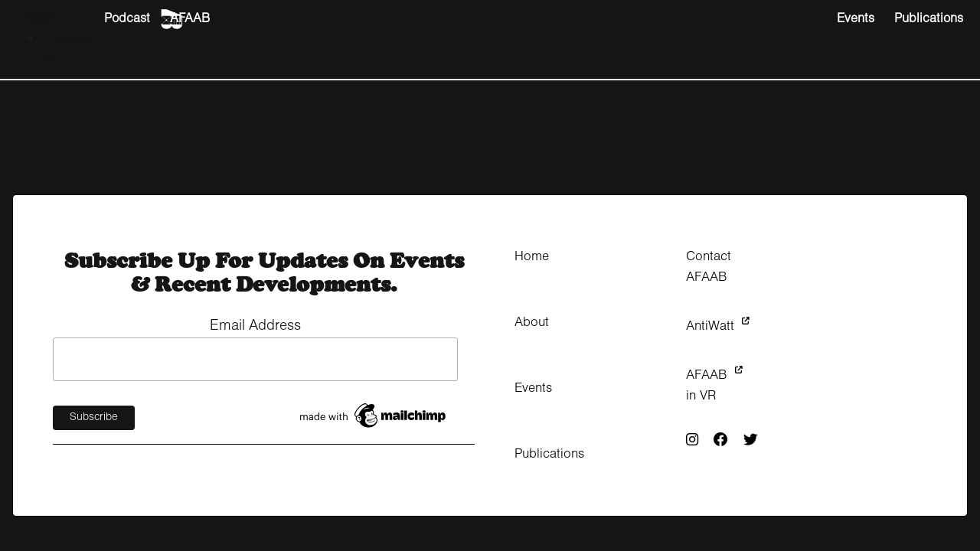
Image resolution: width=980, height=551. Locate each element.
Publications (929, 19)
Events (856, 19)
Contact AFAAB (709, 267)
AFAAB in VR (715, 386)
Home (532, 257)
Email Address (255, 326)
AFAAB (190, 19)
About (37, 19)
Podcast (127, 19)
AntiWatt (718, 326)
